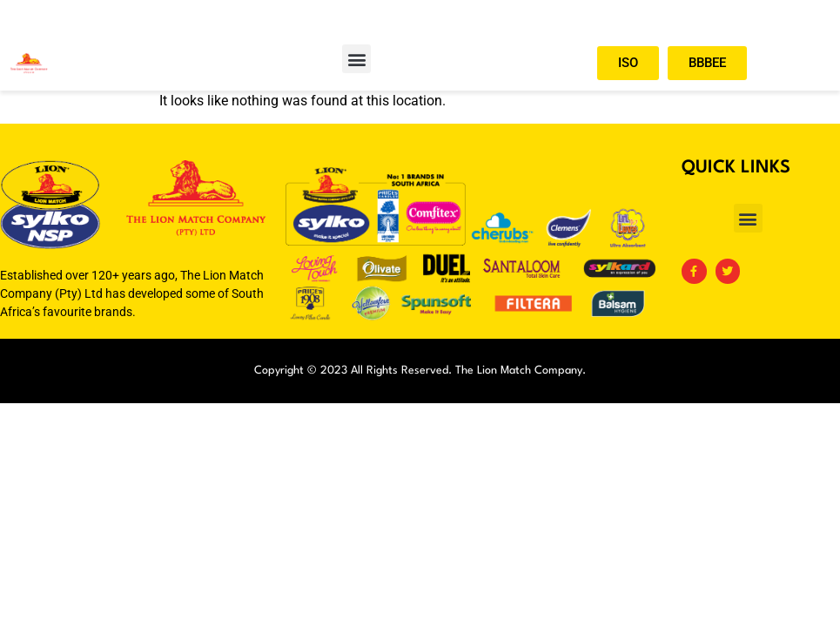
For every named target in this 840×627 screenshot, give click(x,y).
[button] (356, 59)
